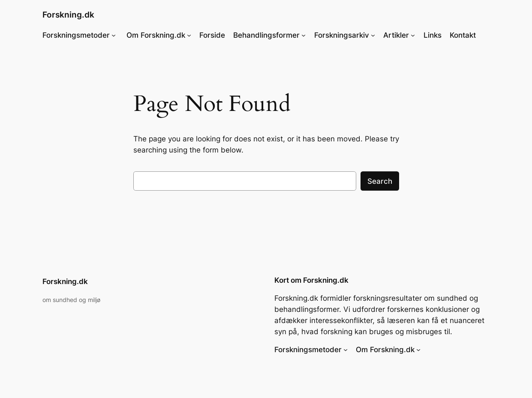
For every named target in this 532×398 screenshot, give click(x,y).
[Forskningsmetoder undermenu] (114, 35)
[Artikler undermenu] (413, 35)
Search (380, 181)
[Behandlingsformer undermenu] (304, 35)
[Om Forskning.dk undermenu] (189, 35)
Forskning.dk (68, 15)
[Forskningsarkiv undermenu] (373, 35)
